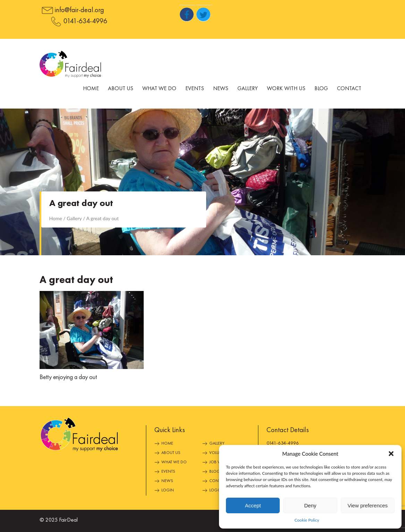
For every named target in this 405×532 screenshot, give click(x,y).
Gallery (248, 89)
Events (195, 89)
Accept (253, 505)
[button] (391, 454)
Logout (217, 490)
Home (91, 89)
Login (168, 490)
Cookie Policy (307, 520)
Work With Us (286, 89)
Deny (310, 505)
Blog (321, 89)
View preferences (368, 505)
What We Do (159, 89)
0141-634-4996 (85, 22)
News (221, 89)
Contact (349, 89)
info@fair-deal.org (79, 10)
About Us (121, 89)
